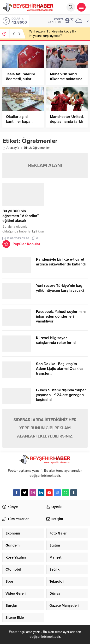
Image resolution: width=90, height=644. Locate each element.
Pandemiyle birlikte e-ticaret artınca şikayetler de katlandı (61, 262)
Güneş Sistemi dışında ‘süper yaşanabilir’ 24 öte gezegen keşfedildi (61, 395)
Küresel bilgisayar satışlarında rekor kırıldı (56, 340)
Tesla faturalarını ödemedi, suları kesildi (20, 79)
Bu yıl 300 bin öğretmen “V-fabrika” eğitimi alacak (21, 216)
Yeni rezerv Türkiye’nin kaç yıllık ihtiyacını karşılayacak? (52, 34)
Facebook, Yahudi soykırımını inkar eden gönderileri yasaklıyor (61, 316)
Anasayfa (11, 148)
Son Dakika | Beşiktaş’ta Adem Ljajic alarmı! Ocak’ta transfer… (59, 369)
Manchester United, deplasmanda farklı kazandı (67, 122)
